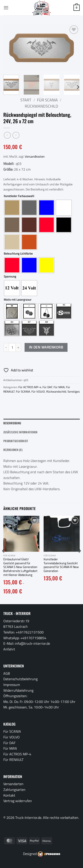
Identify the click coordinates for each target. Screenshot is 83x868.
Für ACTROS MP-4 (30, 387)
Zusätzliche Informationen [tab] (20, 432)
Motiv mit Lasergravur (18, 300)
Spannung (10, 277)
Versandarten (13, 784)
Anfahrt (9, 649)
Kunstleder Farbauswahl (19, 196)
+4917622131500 (30, 632)
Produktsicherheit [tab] (16, 441)
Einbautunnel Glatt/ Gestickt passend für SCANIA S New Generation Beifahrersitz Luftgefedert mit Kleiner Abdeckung (20, 567)
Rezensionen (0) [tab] (13, 450)
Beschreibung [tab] (12, 423)
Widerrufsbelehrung (18, 690)
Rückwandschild (41, 106)
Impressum (12, 685)
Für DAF (47, 387)
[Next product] (7, 135)
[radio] (12, 208)
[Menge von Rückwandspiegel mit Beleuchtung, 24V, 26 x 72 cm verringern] (6, 347)
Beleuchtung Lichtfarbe (18, 254)
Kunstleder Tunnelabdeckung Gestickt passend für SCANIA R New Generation (61, 565)
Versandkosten (35, 156)
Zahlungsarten (14, 790)
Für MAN (59, 387)
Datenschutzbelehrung (20, 679)
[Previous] (4, 560)
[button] (6, 8)
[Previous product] (16, 135)
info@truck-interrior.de (32, 643)
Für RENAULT (13, 760)
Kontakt (9, 795)
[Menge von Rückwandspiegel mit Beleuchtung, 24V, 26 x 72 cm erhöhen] (18, 347)
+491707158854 (33, 638)
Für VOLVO (38, 391)
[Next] (78, 87)
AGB (7, 673)
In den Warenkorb (46, 347)
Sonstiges (74, 391)
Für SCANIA (47, 100)
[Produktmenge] (12, 347)
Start (26, 100)
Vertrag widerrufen (18, 801)
